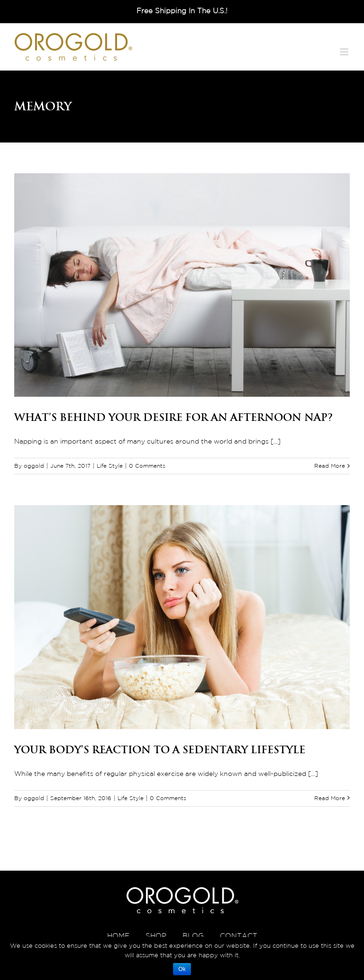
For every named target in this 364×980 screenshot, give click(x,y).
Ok (182, 969)
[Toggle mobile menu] (345, 52)
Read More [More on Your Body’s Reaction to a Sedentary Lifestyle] (330, 798)
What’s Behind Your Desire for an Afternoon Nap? (173, 417)
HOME (118, 936)
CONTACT (239, 936)
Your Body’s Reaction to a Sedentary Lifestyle (160, 749)
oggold (34, 466)
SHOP (156, 936)
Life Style (110, 466)
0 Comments (147, 466)
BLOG (193, 936)
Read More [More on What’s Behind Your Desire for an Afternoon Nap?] (330, 466)
